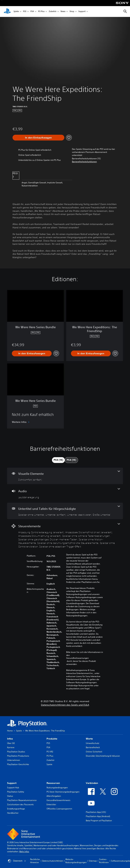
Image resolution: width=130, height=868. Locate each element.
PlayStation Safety (16, 792)
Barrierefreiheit (93, 747)
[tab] (58, 460)
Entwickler (51, 804)
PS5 (25, 12)
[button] (84, 162)
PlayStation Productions (18, 756)
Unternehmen (14, 760)
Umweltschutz (93, 743)
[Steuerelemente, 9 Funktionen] (65, 536)
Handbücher (13, 813)
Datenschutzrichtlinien (53, 861)
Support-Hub (13, 788)
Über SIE (11, 743)
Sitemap (93, 861)
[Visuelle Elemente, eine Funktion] (65, 476)
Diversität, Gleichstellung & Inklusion (103, 756)
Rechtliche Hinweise (35, 861)
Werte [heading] (89, 739)
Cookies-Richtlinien (104, 861)
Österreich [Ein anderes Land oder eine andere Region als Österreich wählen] (17, 861)
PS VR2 (50, 752)
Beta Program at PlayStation (99, 821)
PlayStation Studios (16, 752)
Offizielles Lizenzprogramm (59, 809)
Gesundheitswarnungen (77, 658)
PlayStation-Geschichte (18, 764)
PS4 (32, 12)
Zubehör (53, 12)
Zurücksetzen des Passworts (20, 804)
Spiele (16, 12)
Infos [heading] (10, 739)
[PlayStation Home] (7, 12)
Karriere (11, 747)
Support (82, 12)
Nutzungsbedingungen (57, 788)
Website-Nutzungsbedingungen (76, 861)
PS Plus (41, 12)
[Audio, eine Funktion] (65, 493)
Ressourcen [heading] (53, 783)
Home (10, 731)
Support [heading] (12, 783)
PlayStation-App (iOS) (96, 812)
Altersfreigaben (54, 796)
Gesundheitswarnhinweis (58, 800)
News (63, 12)
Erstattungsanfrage (16, 809)
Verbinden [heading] (92, 783)
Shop (72, 12)
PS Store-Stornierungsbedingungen (63, 792)
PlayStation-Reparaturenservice (22, 800)
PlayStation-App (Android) (98, 816)
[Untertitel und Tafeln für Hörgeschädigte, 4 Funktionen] (65, 511)
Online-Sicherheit (94, 752)
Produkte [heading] (52, 739)
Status (10, 796)
